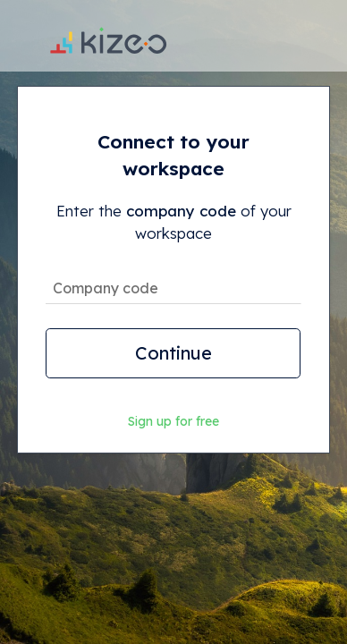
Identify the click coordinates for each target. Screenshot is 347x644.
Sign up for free (173, 421)
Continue (173, 353)
